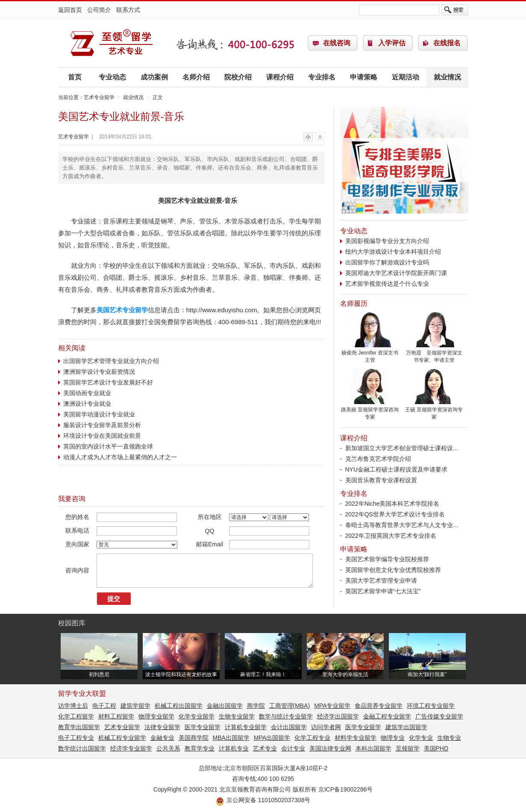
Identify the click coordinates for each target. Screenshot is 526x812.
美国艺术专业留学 (122, 310)
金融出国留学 (225, 706)
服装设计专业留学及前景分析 (102, 425)
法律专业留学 (162, 727)
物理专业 (393, 738)
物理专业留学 (156, 716)
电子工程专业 (76, 738)
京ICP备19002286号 (346, 789)
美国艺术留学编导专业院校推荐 (387, 559)
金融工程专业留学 (387, 716)
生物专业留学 (237, 716)
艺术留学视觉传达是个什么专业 (387, 284)
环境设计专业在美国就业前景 (102, 436)
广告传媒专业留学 (439, 716)
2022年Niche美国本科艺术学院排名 (392, 504)
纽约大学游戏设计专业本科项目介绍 (393, 252)
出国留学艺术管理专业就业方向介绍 (111, 361)
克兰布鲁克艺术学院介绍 (378, 459)
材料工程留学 (116, 716)
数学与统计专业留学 (286, 716)
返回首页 (70, 10)
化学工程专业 (312, 738)
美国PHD (436, 748)
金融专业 (162, 738)
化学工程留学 (76, 716)
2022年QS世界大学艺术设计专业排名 (395, 514)
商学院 (256, 706)
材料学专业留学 (356, 738)
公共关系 (168, 748)
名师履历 (354, 303)
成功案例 (154, 77)
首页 (75, 77)
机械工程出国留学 (179, 706)
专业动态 (112, 77)
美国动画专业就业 (87, 393)
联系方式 (128, 10)
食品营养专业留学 (379, 706)
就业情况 (447, 77)
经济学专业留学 (131, 748)
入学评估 (392, 43)
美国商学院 (194, 738)
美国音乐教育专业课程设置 (381, 480)
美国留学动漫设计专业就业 (99, 414)
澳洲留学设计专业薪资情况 (99, 372)
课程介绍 (280, 77)
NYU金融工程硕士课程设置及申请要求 (397, 469)
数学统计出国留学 (82, 748)
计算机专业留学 (246, 727)
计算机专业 (234, 748)
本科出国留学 (373, 748)
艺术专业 (265, 748)
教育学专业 (200, 748)
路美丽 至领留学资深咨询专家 (370, 411)
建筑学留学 (135, 706)
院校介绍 (238, 77)
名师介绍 (196, 77)
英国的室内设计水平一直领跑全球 (108, 446)
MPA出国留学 (272, 738)
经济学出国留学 (338, 716)
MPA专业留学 (332, 706)
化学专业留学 (197, 716)
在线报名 (447, 43)
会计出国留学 (289, 727)
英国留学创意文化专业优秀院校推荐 (393, 570)
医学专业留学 (203, 727)
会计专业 (293, 748)
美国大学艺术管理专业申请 (381, 580)
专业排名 (322, 77)
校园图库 (72, 623)
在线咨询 (337, 43)
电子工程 (104, 706)
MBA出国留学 (231, 738)
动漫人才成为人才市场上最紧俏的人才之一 (120, 457)
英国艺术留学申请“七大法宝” (383, 591)
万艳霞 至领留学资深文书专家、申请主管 (434, 354)
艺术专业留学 (112, 43)
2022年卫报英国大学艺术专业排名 (391, 536)
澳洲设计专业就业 (87, 404)
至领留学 (408, 748)
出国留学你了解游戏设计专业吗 (387, 262)
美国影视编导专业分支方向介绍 (387, 241)
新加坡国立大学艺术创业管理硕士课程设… (402, 448)
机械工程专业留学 (122, 738)
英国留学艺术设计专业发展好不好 (108, 382)
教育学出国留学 (79, 727)
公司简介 (99, 10)
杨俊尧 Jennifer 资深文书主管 (370, 354)
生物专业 (449, 738)
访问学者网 (326, 727)
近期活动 (406, 77)
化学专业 (421, 738)
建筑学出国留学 (406, 727)
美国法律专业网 (330, 748)
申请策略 (364, 77)
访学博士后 (73, 706)
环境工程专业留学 (431, 706)
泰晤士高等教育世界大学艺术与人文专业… (402, 525)
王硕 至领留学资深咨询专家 (434, 411)
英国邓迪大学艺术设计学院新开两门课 (396, 273)
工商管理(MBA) (290, 706)
